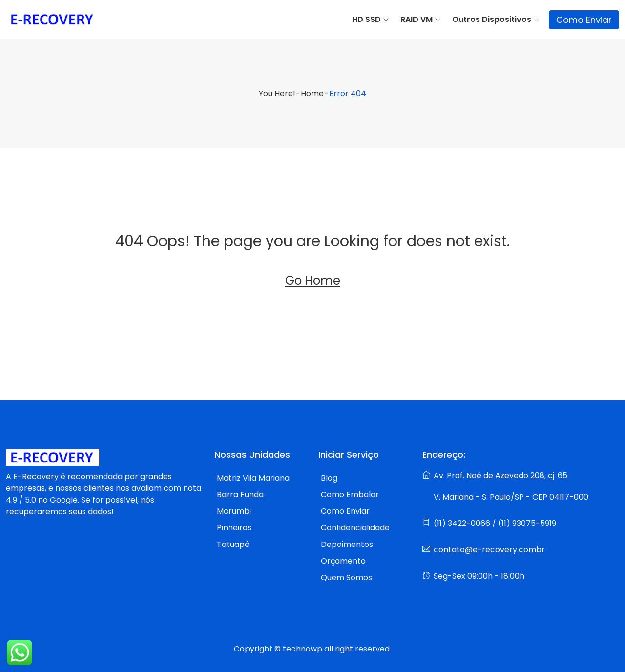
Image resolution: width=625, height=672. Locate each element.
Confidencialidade (355, 528)
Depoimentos (347, 544)
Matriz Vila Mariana (253, 478)
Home (312, 94)
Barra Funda (240, 494)
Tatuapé (233, 544)
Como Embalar (350, 494)
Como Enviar (584, 20)
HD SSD (366, 19)
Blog (329, 478)
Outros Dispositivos (492, 19)
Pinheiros (234, 528)
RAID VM (417, 19)
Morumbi (234, 511)
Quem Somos (346, 577)
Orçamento (343, 561)
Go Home (313, 281)
